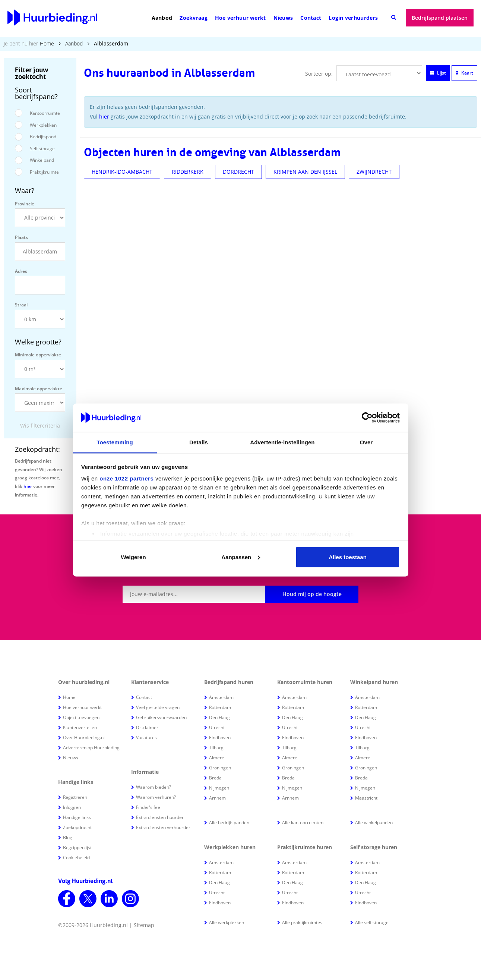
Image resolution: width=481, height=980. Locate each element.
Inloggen (72, 807)
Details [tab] (199, 442)
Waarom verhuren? (156, 797)
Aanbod (162, 18)
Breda (215, 778)
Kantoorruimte (45, 113)
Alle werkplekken (227, 922)
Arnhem (217, 798)
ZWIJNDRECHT (374, 172)
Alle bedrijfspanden (229, 823)
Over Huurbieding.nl (84, 738)
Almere (217, 758)
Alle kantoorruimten (303, 823)
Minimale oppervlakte (38, 355)
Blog (68, 837)
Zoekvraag (194, 18)
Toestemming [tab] (115, 442)
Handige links (77, 817)
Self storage (42, 149)
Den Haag (219, 717)
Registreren (75, 797)
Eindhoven (220, 738)
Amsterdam (221, 697)
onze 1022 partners (126, 478)
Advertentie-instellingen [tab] (282, 442)
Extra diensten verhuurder (163, 827)
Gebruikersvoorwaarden (161, 717)
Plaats (21, 237)
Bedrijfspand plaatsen (440, 18)
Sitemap (144, 925)
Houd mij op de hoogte (312, 594)
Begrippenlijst (77, 847)
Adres (21, 271)
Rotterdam (220, 707)
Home (47, 43)
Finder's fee (148, 807)
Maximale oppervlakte (39, 389)
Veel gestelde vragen (158, 707)
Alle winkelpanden (374, 823)
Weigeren (133, 557)
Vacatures (146, 738)
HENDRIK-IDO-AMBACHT (122, 172)
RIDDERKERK (188, 172)
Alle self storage (372, 922)
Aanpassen (241, 557)
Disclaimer (147, 727)
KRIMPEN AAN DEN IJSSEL (305, 172)
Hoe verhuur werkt (240, 18)
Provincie (25, 204)
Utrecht (217, 727)
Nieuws (283, 18)
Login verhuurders (353, 18)
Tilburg (216, 748)
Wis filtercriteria (40, 426)
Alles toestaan (348, 557)
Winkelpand (42, 160)
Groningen (220, 768)
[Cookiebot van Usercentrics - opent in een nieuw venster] (367, 418)
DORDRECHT (238, 172)
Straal (21, 305)
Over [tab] (366, 442)
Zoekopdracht (77, 827)
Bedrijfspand (43, 137)
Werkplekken (43, 125)
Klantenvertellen (80, 727)
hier (28, 486)
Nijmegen (219, 788)
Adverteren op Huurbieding (91, 748)
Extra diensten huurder (160, 817)
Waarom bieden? (154, 787)
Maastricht (366, 798)
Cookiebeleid (76, 858)
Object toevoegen (81, 717)
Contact (311, 18)
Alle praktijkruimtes (302, 922)
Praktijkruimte (44, 172)
